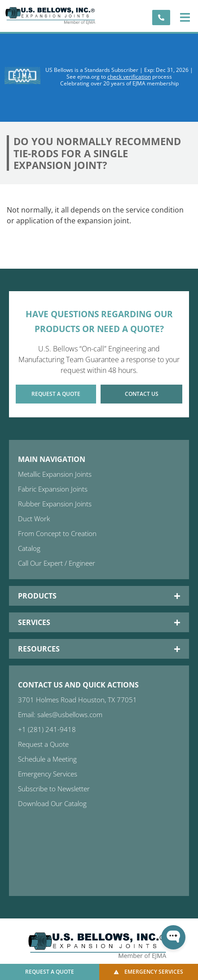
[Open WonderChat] (173, 937)
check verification (129, 77)
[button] (185, 17)
